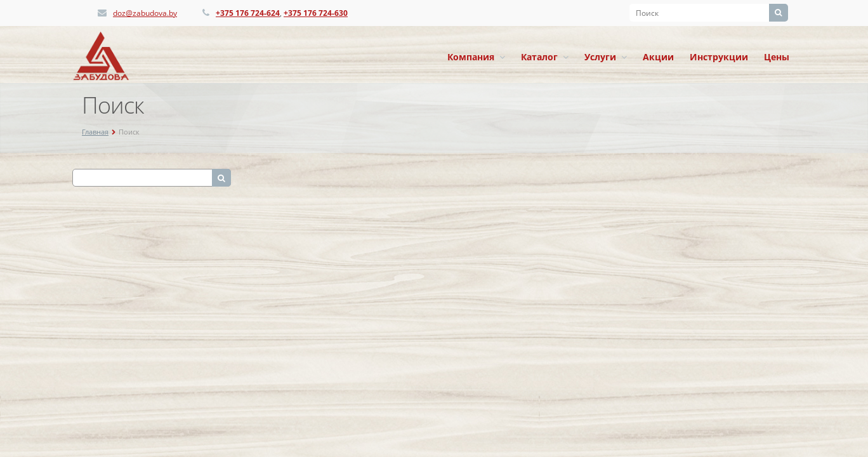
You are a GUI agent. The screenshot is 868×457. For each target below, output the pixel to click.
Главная (95, 132)
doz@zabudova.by (145, 13)
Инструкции (719, 57)
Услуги (606, 57)
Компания (476, 57)
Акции (658, 57)
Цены (777, 57)
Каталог (545, 57)
